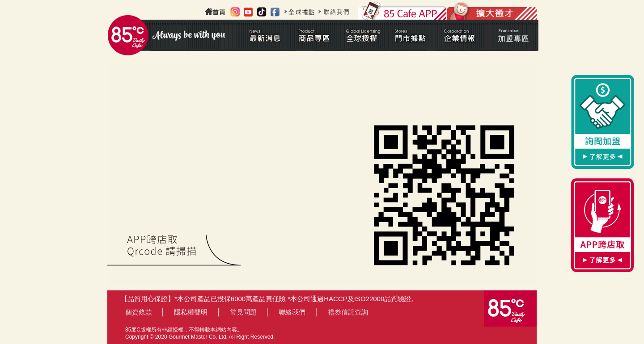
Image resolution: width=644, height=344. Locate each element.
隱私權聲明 (191, 312)
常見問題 (243, 312)
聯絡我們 (292, 312)
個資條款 (139, 312)
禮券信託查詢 (348, 312)
